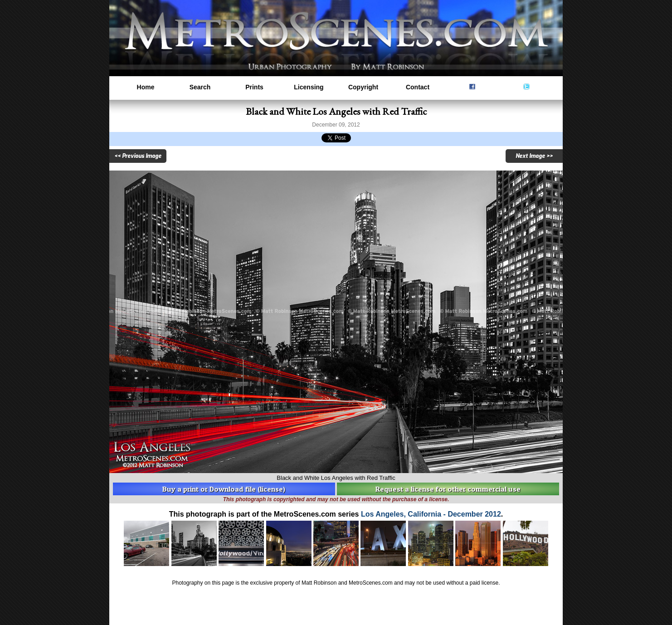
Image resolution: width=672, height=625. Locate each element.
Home (146, 87)
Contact (418, 87)
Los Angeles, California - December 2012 (431, 514)
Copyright (363, 87)
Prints (254, 87)
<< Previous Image (138, 156)
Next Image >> (534, 156)
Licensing (309, 87)
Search (200, 87)
